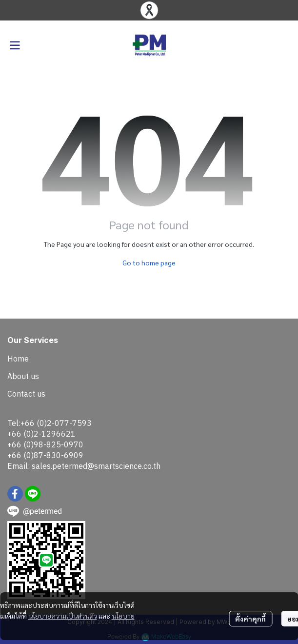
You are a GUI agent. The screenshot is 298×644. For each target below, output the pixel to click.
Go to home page (149, 262)
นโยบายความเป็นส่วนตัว (63, 616)
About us (23, 376)
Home (18, 359)
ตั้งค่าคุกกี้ (250, 619)
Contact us (26, 394)
